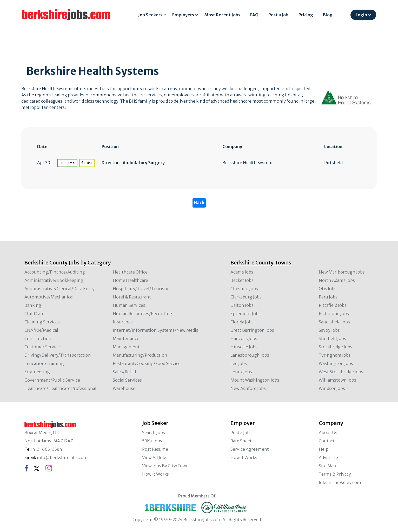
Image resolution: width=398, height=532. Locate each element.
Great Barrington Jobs (252, 330)
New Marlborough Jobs (342, 272)
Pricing (306, 15)
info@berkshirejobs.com (62, 457)
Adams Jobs (242, 272)
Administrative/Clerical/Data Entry (59, 289)
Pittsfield (333, 163)
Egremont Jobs (246, 314)
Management (126, 347)
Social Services (127, 380)
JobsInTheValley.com (340, 482)
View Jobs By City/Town (165, 466)
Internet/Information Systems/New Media (155, 330)
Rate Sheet (241, 441)
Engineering (37, 372)
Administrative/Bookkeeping (54, 280)
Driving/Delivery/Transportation (58, 355)
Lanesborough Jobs (250, 355)
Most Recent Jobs (222, 15)
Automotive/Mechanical (49, 297)
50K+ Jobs (152, 441)
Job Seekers (150, 15)
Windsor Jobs (332, 388)
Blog (328, 15)
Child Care (34, 314)
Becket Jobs (242, 280)
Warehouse (124, 388)
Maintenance (126, 338)
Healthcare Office (130, 272)
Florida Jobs (242, 322)
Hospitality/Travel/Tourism (141, 289)
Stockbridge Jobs (336, 347)
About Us (328, 433)
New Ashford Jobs (248, 388)
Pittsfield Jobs (333, 305)
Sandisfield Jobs (334, 322)
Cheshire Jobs (244, 289)
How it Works (155, 474)
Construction (38, 338)
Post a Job (278, 15)
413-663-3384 (47, 449)
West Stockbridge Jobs (341, 372)
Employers (183, 15)
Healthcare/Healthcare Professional (60, 388)
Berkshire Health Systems (248, 163)
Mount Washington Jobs (255, 380)
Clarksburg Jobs (246, 297)
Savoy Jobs (329, 330)
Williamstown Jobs (337, 380)
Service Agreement (250, 449)
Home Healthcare (130, 280)
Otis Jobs (328, 289)
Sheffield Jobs (332, 338)
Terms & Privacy (335, 474)
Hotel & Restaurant (132, 297)
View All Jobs (155, 457)
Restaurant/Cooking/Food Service (147, 363)
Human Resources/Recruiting (142, 314)
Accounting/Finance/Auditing (55, 272)
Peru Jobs (328, 297)
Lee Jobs (239, 363)
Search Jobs (154, 433)
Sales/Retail (124, 372)
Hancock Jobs (244, 338)
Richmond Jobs (334, 314)
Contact (327, 441)
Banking (33, 305)
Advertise (328, 457)
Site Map (327, 466)
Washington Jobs (336, 363)
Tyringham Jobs (335, 355)
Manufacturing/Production (140, 355)
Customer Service (42, 347)
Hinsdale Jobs (244, 347)
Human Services (129, 305)
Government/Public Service (52, 380)
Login (361, 15)
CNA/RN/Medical (41, 330)
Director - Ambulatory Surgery (133, 163)
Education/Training (44, 363)
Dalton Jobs (242, 305)
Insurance (123, 322)
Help (324, 449)
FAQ (254, 15)
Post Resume (155, 449)
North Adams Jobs (337, 280)
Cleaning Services (42, 322)
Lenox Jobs (241, 372)
